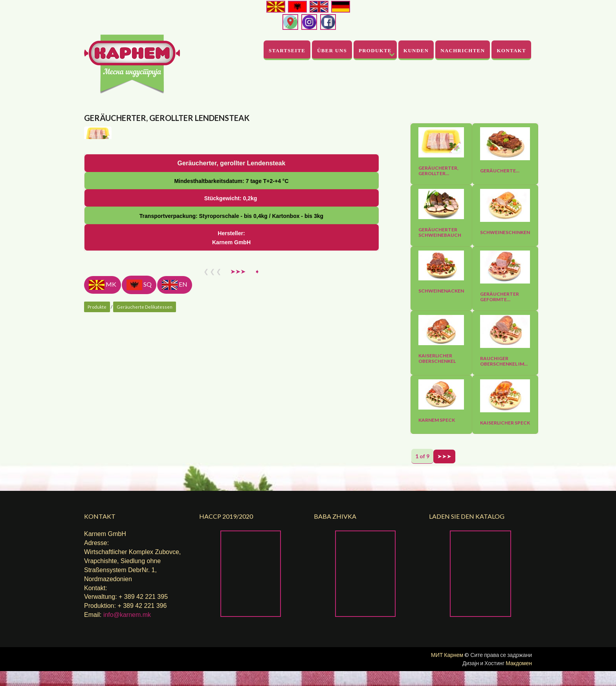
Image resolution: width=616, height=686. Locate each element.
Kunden (416, 50)
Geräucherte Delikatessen (145, 484)
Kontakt (511, 50)
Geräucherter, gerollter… (438, 171)
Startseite (287, 50)
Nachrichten (463, 50)
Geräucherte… (500, 171)
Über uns (332, 50)
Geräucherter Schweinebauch (440, 232)
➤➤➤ (238, 448)
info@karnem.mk (127, 630)
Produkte (375, 50)
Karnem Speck (437, 420)
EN (175, 462)
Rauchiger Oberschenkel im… (504, 361)
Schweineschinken (505, 232)
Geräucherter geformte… (500, 297)
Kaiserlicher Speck (505, 423)
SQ (139, 462)
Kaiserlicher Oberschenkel (437, 359)
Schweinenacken (441, 291)
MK (103, 462)
